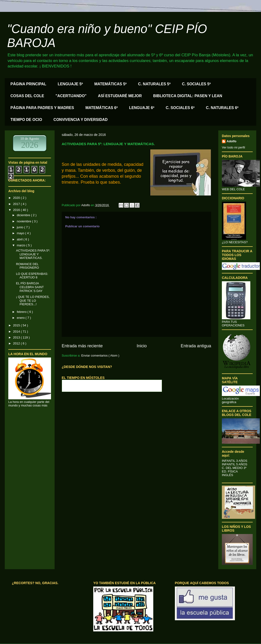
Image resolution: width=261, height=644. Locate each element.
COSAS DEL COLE (27, 96)
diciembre (24, 215)
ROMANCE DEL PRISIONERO (27, 266)
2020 (17, 198)
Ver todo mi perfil (233, 147)
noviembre (24, 221)
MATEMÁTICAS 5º (110, 84)
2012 (17, 343)
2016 (17, 210)
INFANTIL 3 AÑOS (235, 461)
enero (21, 318)
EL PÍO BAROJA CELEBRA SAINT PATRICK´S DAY (30, 287)
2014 (17, 332)
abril (20, 239)
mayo (21, 233)
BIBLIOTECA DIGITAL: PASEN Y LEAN (188, 96)
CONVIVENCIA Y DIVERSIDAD (80, 120)
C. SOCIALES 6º (180, 108)
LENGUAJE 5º (70, 84)
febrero (22, 312)
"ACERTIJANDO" (71, 96)
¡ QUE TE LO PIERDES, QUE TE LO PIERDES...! (33, 301)
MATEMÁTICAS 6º (102, 108)
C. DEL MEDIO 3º (234, 468)
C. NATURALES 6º (222, 108)
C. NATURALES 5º (154, 84)
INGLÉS (228, 475)
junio (21, 227)
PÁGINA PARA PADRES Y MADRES (42, 108)
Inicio (142, 346)
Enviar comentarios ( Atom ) (100, 355)
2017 (17, 204)
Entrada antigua (196, 346)
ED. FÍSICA (230, 471)
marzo (22, 245)
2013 (17, 337)
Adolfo (231, 141)
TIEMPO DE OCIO (26, 120)
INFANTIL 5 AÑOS (235, 464)
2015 (17, 325)
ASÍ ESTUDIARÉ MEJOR (120, 96)
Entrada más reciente (82, 346)
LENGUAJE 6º (142, 108)
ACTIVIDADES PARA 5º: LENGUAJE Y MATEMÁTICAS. (33, 254)
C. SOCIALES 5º (196, 84)
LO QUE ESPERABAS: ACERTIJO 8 (32, 276)
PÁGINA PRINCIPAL (28, 84)
